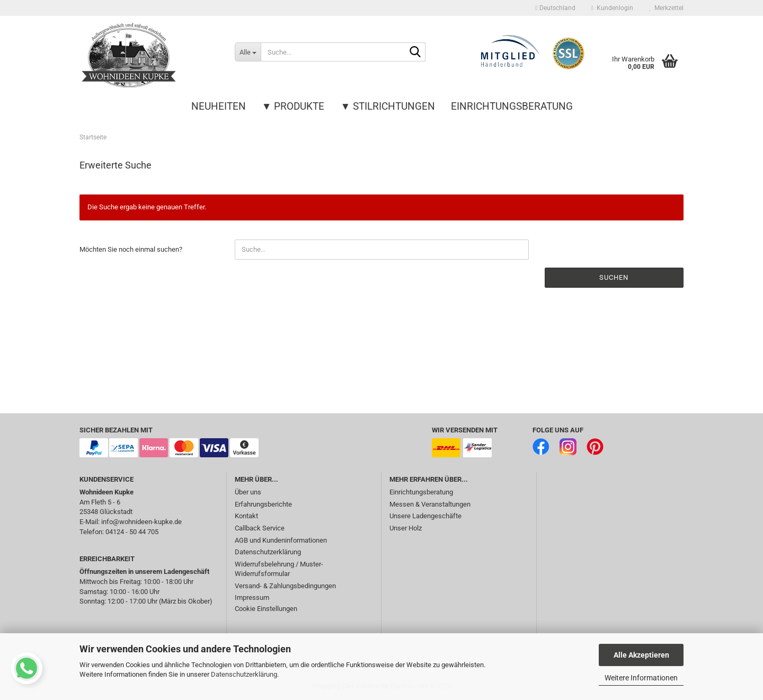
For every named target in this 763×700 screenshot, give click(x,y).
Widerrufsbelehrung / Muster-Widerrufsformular (279, 569)
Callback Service (260, 528)
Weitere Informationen (641, 678)
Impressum (252, 597)
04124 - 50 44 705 (132, 532)
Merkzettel (666, 8)
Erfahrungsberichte (263, 504)
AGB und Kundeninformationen (281, 540)
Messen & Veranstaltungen (430, 504)
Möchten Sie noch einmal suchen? (131, 249)
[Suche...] (248, 52)
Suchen (614, 277)
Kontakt (246, 516)
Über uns (248, 492)
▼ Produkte (293, 106)
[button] (555, 8)
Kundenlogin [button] (612, 8)
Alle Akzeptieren (641, 655)
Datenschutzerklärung (244, 674)
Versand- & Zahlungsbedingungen (285, 586)
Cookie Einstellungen (266, 609)
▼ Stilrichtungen (388, 106)
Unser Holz (406, 528)
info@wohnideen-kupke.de (141, 522)
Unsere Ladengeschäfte (425, 516)
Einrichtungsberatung (512, 106)
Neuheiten (219, 106)
